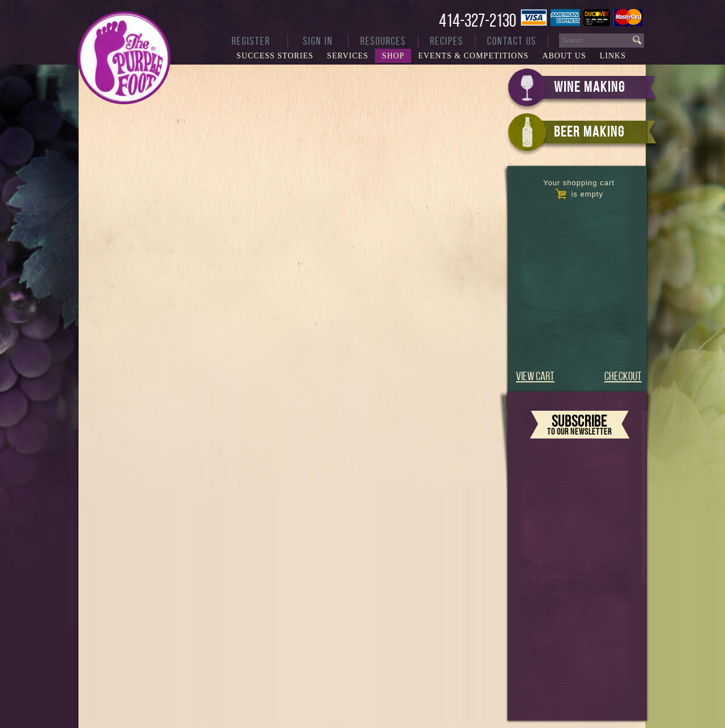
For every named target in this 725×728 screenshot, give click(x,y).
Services (347, 56)
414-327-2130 (477, 20)
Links (613, 56)
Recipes (447, 41)
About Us (564, 56)
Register (251, 41)
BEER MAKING (589, 131)
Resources (383, 41)
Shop (393, 56)
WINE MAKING (590, 87)
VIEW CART (535, 376)
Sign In (318, 41)
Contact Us (512, 41)
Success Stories (275, 56)
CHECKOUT (623, 376)
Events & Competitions (473, 56)
